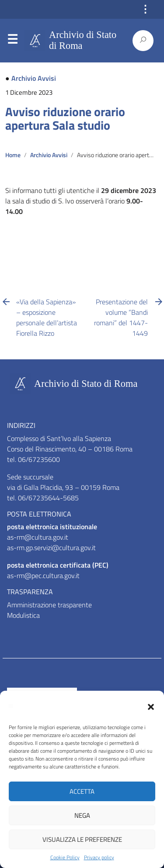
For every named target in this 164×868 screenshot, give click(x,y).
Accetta (82, 791)
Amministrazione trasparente (49, 605)
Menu (12, 41)
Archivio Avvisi (34, 78)
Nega (82, 815)
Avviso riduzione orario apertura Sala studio (65, 119)
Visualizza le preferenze (82, 839)
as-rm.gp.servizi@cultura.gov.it (51, 548)
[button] (151, 706)
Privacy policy (99, 858)
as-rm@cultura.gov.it (38, 537)
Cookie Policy (65, 858)
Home (13, 155)
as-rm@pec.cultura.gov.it (43, 575)
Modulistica (23, 615)
